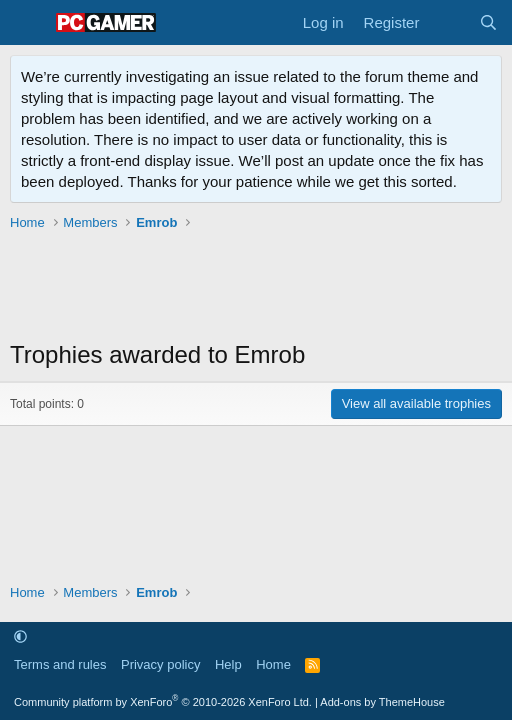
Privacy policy (160, 664)
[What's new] (448, 22)
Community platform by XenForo (163, 702)
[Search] (488, 22)
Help (228, 664)
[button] (20, 636)
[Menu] (27, 23)
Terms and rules (60, 664)
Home (273, 664)
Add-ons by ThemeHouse (382, 702)
